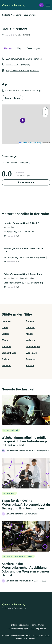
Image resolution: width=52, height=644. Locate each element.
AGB (32, 629)
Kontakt (13, 625)
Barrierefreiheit (38, 625)
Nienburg (17, 15)
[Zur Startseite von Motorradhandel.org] (13, 5)
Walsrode (31, 340)
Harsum (30, 366)
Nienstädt (6, 366)
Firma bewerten (26, 182)
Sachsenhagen (9, 353)
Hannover (6, 321)
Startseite (6, 15)
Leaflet (23, 143)
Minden (30, 334)
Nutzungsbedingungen (18, 629)
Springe (6, 359)
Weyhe (5, 340)
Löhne (5, 328)
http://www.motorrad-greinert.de (23, 70)
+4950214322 (13, 65)
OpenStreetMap (35, 143)
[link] (26, 230)
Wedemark (31, 353)
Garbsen (30, 328)
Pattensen (31, 359)
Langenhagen (33, 347)
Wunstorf (6, 347)
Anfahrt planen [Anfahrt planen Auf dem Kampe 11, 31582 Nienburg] (12, 98)
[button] (41, 5)
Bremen (30, 321)
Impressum (41, 629)
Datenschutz (24, 625)
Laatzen (6, 334)
